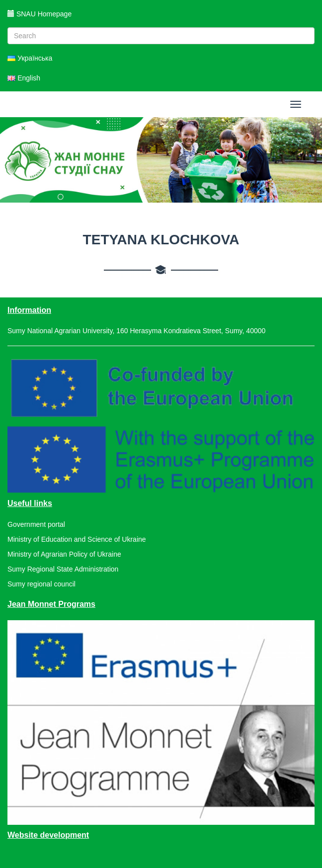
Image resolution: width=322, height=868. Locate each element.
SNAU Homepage (40, 14)
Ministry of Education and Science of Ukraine (77, 539)
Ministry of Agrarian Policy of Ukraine (64, 554)
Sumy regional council (41, 584)
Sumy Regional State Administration (63, 569)
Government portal (36, 524)
